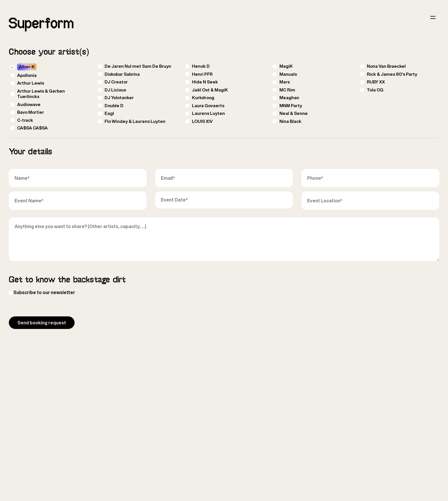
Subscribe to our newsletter (44, 292)
